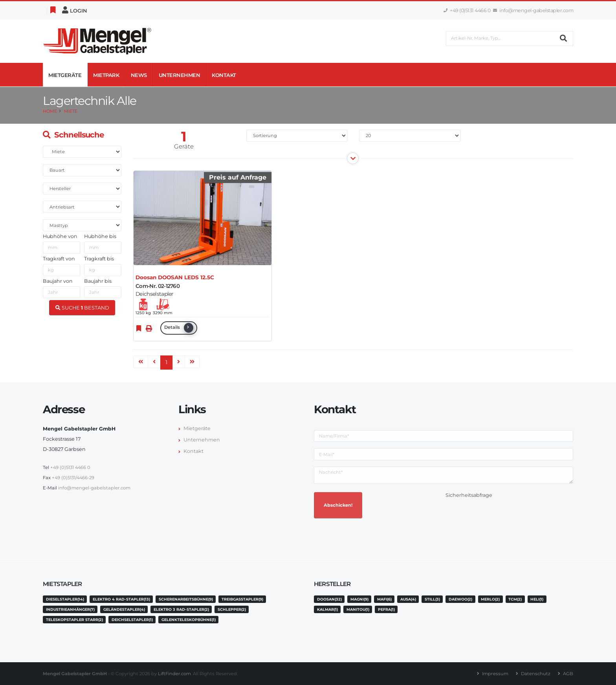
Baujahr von (58, 281)
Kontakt (224, 75)
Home (50, 111)
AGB (568, 674)
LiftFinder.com (174, 674)
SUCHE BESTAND (82, 308)
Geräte (184, 146)
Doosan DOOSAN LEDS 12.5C (175, 277)
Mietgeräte (65, 75)
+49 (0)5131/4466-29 (73, 478)
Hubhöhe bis (100, 236)
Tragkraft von (59, 259)
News (139, 75)
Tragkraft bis (99, 259)
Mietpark (106, 75)
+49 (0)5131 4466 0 (467, 10)
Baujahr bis (98, 281)
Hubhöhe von (60, 236)
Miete (71, 111)
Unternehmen (180, 75)
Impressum (495, 674)
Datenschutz (536, 674)
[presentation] (505, 516)
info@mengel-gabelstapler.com (533, 10)
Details (179, 328)
